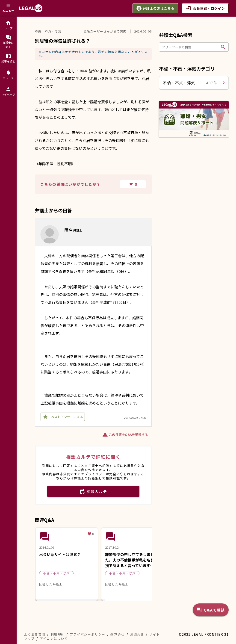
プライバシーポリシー (88, 634)
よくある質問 (35, 634)
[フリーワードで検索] (190, 47)
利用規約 (58, 634)
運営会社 (118, 634)
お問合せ (137, 634)
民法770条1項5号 (129, 364)
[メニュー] (8, 8)
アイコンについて (54, 638)
